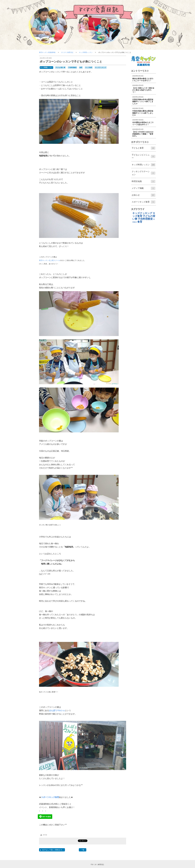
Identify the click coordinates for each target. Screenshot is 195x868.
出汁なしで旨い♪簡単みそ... (52, 850)
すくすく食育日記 (67, 52)
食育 (81, 67)
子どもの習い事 (60, 67)
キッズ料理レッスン (86, 52)
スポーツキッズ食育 (50, 797)
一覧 (83, 850)
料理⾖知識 (144, 182)
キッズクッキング (101, 67)
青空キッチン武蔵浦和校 (47, 52)
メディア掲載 (144, 189)
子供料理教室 (72, 67)
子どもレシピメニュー (144, 157)
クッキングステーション (144, 174)
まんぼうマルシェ (57, 710)
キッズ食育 (89, 67)
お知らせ (144, 196)
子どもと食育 (144, 149)
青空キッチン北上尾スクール (50, 260)
